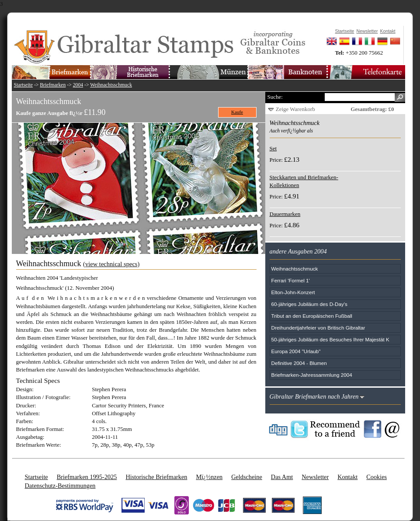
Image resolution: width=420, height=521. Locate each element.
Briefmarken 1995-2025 (87, 477)
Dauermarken (285, 214)
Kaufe (237, 112)
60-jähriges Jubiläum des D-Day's (309, 304)
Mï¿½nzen (209, 477)
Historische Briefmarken (156, 477)
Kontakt (347, 477)
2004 (78, 85)
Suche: (275, 97)
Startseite (24, 85)
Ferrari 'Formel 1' (291, 280)
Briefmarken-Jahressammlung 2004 (312, 375)
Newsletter (315, 477)
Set (273, 148)
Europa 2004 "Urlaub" (296, 351)
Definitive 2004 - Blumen (299, 363)
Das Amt (282, 477)
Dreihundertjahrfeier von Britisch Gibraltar (318, 328)
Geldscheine (247, 477)
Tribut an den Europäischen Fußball (312, 316)
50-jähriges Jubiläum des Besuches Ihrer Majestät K (330, 339)
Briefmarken (53, 85)
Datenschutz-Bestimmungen (60, 486)
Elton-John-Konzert (293, 292)
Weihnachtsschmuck (111, 85)
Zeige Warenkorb (295, 109)
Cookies (377, 477)
